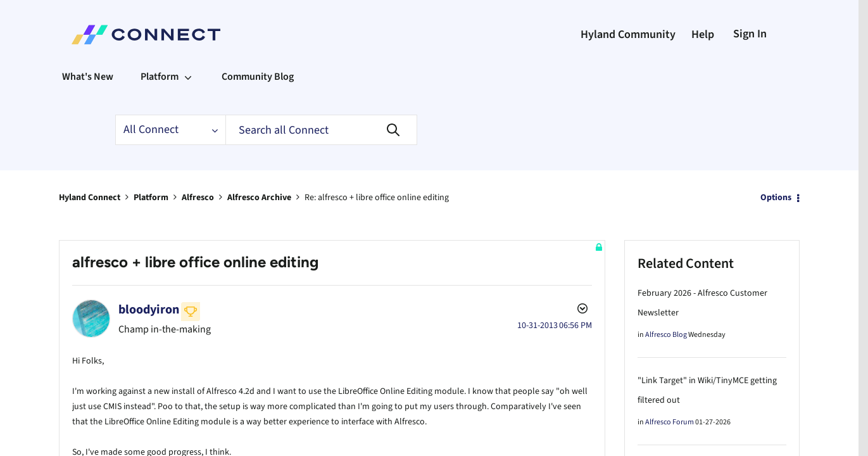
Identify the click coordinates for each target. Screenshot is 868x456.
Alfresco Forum (670, 422)
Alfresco (198, 198)
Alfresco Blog (666, 335)
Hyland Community (628, 35)
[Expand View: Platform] (188, 77)
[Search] (321, 130)
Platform (151, 198)
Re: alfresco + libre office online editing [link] (377, 198)
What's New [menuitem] (88, 77)
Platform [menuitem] (160, 77)
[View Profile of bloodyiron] (149, 310)
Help (703, 35)
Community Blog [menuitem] (258, 77)
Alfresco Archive (259, 198)
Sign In (750, 34)
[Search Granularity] (170, 130)
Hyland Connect (90, 198)
